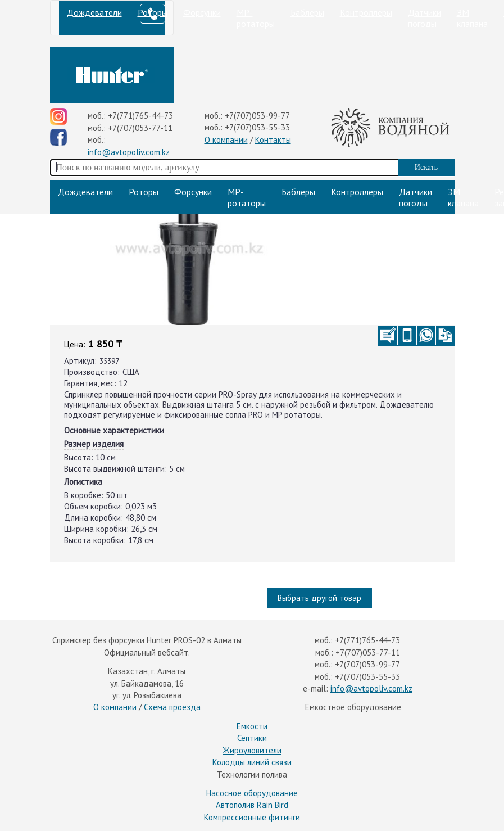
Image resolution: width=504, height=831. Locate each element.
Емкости (252, 726)
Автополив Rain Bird (252, 805)
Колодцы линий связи (252, 762)
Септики (252, 738)
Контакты (273, 140)
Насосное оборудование (252, 793)
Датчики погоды (424, 18)
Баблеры (307, 12)
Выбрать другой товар (319, 598)
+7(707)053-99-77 (257, 116)
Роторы (144, 192)
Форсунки (202, 12)
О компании (226, 140)
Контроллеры (366, 12)
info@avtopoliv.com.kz (129, 152)
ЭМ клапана (472, 18)
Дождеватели (94, 12)
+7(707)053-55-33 (257, 127)
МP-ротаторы (256, 18)
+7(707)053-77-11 (140, 128)
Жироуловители (252, 750)
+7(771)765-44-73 (140, 116)
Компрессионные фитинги (252, 817)
